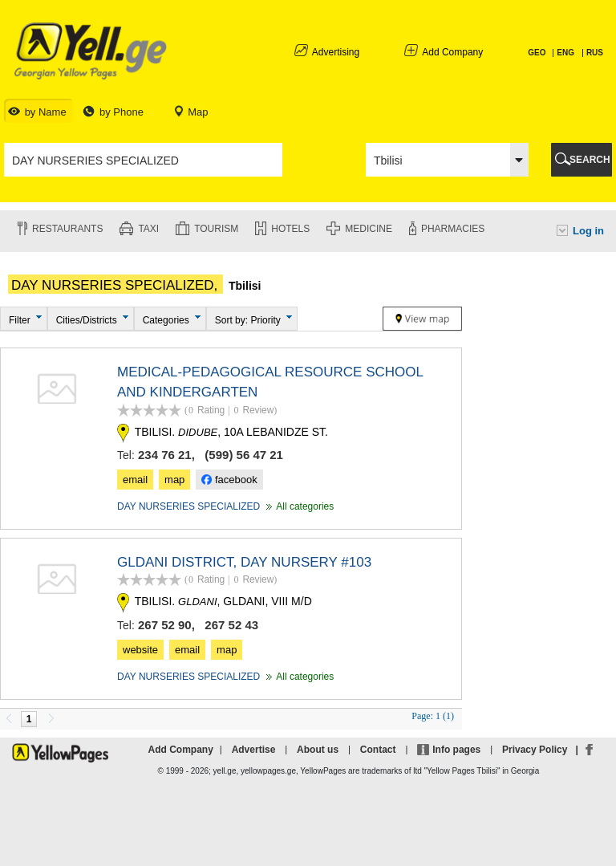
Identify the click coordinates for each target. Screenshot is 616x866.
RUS (595, 53)
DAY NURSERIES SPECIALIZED (188, 506)
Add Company (452, 52)
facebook (229, 480)
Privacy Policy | (543, 750)
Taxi (148, 229)
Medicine (369, 229)
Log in (588, 231)
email (135, 480)
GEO (538, 53)
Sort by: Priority (248, 320)
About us (318, 750)
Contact (378, 750)
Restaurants (67, 229)
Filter (20, 320)
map (174, 480)
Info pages (456, 750)
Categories (166, 320)
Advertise (254, 750)
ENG (565, 53)
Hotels (290, 229)
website (140, 650)
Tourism (216, 229)
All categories (298, 506)
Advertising (336, 52)
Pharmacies (453, 229)
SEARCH (590, 160)
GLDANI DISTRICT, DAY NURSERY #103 (244, 562)
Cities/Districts (87, 320)
